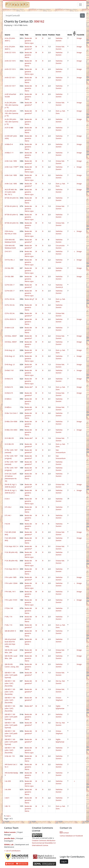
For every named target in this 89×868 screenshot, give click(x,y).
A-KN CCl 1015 (10, 61)
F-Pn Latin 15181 (11, 600)
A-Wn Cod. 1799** (12, 167)
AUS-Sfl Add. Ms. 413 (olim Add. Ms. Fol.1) (11, 192)
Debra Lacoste (10, 832)
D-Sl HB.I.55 (9, 438)
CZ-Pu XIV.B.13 (10, 319)
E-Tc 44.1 (8, 515)
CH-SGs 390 (9, 268)
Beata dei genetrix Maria (28, 55)
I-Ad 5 (7, 798)
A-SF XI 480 (9, 128)
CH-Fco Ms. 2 (10, 260)
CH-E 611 (8, 251)
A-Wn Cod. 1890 (11, 161)
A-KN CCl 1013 (10, 69)
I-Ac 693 (8, 781)
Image (79, 38)
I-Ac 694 (8, 789)
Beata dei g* (29, 299)
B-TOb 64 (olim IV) (12, 198)
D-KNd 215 (9, 379)
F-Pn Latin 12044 (11, 583)
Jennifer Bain (10, 838)
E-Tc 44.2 (8, 507)
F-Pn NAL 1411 (10, 592)
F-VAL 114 (8, 617)
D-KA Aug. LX (10, 350)
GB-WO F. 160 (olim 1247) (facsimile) (10, 683)
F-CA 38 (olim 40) (11, 552)
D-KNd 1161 (9, 370)
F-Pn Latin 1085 (11, 577)
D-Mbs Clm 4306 (11, 421)
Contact (64, 833)
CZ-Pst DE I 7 (10, 285)
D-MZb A (8, 399)
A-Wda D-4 (9, 144)
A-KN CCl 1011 (10, 78)
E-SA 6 (7, 499)
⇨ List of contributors (12, 851)
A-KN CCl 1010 (10, 52)
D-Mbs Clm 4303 (11, 430)
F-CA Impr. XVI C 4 (11, 546)
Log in (64, 862)
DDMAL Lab (9, 845)
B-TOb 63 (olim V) (11, 206)
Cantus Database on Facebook (71, 836)
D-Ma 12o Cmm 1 (11, 413)
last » (9, 816)
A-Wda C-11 (9, 153)
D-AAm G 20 (9, 328)
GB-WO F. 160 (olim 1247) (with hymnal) (11, 675)
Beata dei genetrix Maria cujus (29, 41)
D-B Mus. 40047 (11, 336)
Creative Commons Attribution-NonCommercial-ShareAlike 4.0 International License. (44, 843)
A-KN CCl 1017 (10, 86)
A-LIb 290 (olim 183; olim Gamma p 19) (11, 105)
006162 (39, 21)
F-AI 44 (7, 524)
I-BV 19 (7, 806)
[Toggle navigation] (80, 5)
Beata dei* (29, 387)
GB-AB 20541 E (10, 631)
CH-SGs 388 (9, 276)
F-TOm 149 (9, 608)
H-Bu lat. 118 (10, 756)
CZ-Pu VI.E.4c (10, 299)
